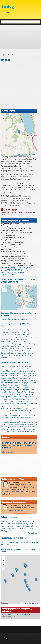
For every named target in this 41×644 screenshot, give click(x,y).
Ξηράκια (23, 346)
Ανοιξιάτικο (21, 334)
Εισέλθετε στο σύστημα (10, 614)
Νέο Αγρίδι (15, 404)
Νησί (22, 526)
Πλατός (14, 275)
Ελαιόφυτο (14, 383)
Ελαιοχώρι (24, 383)
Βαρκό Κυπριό (23, 378)
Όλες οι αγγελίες (8, 452)
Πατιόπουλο (5, 410)
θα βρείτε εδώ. (14, 205)
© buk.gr (34, 155)
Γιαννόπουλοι (16, 380)
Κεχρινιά (24, 339)
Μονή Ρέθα (5, 346)
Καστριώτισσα (6, 390)
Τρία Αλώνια (29, 353)
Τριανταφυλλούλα (7, 355)
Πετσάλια (23, 413)
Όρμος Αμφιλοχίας (7, 542)
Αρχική (3, 54)
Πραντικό (6, 417)
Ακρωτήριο (30, 521)
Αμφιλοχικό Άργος (7, 334)
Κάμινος (12, 387)
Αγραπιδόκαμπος (7, 371)
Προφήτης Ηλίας (7, 351)
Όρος (20, 521)
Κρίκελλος (15, 341)
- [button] (4, 119)
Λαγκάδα (20, 394)
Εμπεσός (33, 383)
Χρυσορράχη (17, 431)
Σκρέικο (4, 353)
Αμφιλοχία (6, 319)
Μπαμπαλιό (11, 401)
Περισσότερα (33, 533)
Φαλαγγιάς (27, 355)
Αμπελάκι (14, 332)
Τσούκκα (19, 355)
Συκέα (26, 422)
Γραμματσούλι (29, 380)
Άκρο (3, 521)
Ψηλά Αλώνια (6, 358)
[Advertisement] (20, 37)
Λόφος (14, 526)
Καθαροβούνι (25, 385)
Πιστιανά (15, 415)
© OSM (26, 155)
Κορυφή (4, 526)
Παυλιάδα (15, 410)
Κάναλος (29, 337)
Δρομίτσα (4, 383)
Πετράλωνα (16, 348)
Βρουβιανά (5, 380)
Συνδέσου (6, 492)
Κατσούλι (28, 390)
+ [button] (4, 115)
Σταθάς (13, 422)
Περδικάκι (25, 410)
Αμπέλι (13, 373)
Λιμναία (14, 319)
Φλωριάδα (31, 427)
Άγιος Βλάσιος (15, 369)
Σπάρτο (12, 353)
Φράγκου (4, 429)
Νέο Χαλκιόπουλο (28, 404)
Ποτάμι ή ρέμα (11, 528)
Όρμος (11, 521)
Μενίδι (28, 399)
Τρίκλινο (32, 424)
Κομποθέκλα (5, 341)
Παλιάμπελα (28, 408)
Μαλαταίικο (17, 397)
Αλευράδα (19, 371)
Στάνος (19, 353)
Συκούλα (34, 422)
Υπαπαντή (13, 427)
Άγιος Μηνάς (27, 369)
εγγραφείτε (24, 614)
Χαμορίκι (32, 429)
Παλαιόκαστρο (16, 408)
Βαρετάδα (4, 337)
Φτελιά (12, 429)
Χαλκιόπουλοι (22, 429)
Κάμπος (21, 337)
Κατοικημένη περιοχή (24, 524)
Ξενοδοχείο (33, 526)
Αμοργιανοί (29, 371)
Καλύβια (14, 337)
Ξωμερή (23, 406)
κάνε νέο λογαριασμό (18, 492)
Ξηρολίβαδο (5, 348)
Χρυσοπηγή (6, 431)
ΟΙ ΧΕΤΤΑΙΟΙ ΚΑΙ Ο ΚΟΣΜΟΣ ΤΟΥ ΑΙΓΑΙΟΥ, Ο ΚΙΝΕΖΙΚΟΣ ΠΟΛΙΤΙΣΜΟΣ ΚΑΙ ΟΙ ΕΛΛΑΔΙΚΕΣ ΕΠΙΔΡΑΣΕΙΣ (19, 445)
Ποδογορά (24, 415)
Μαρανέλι (27, 397)
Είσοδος (9, 13)
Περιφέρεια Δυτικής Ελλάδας (11, 268)
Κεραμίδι (16, 339)
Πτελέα (17, 351)
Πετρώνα (14, 413)
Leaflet (19, 155)
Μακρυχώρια (6, 344)
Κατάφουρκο (5, 339)
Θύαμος (15, 385)
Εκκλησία (8, 524)
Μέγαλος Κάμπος (29, 344)
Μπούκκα (25, 319)
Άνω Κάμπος (23, 376)
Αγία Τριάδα (7, 330)
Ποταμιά (32, 415)
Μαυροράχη (16, 344)
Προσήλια (16, 417)
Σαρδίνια (25, 351)
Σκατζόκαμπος (22, 420)
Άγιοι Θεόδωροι (19, 330)
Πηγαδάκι (26, 348)
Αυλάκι (3, 378)
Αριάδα (29, 334)
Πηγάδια (6, 415)
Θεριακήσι (7, 385)
